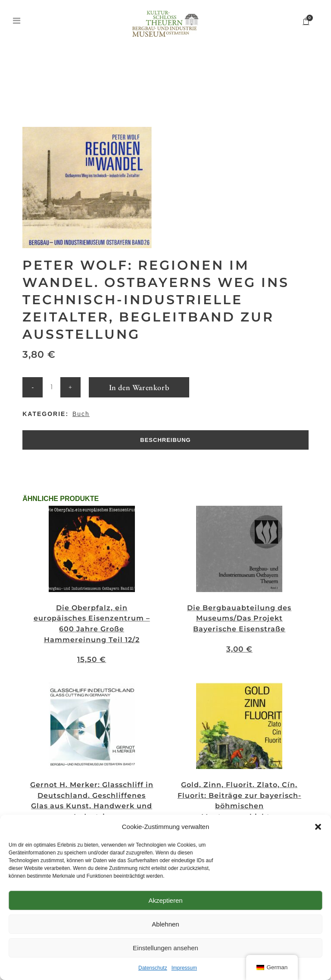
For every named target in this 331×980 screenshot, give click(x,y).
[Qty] (51, 387)
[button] (318, 827)
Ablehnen (165, 924)
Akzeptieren (165, 900)
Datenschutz (153, 968)
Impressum (184, 968)
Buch (81, 414)
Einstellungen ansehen (165, 948)
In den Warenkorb (139, 387)
